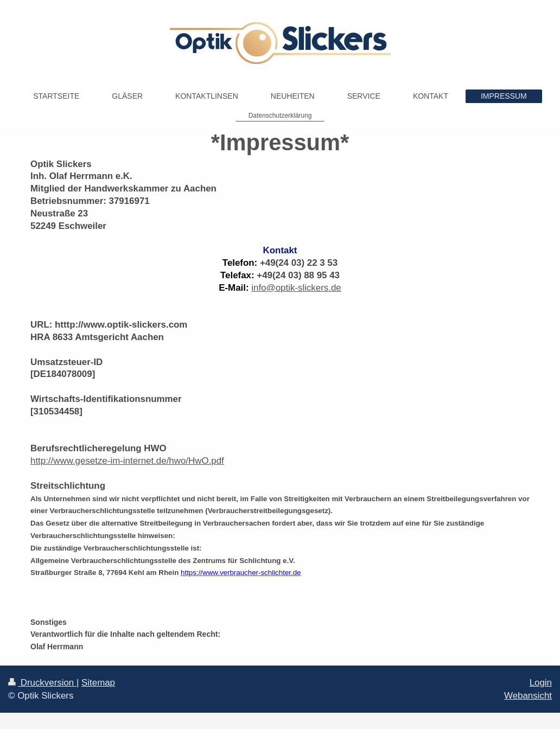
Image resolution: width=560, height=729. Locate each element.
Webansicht (528, 696)
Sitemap (98, 683)
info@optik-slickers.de (296, 288)
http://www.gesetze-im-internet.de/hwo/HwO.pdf (127, 461)
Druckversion (42, 683)
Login (541, 683)
